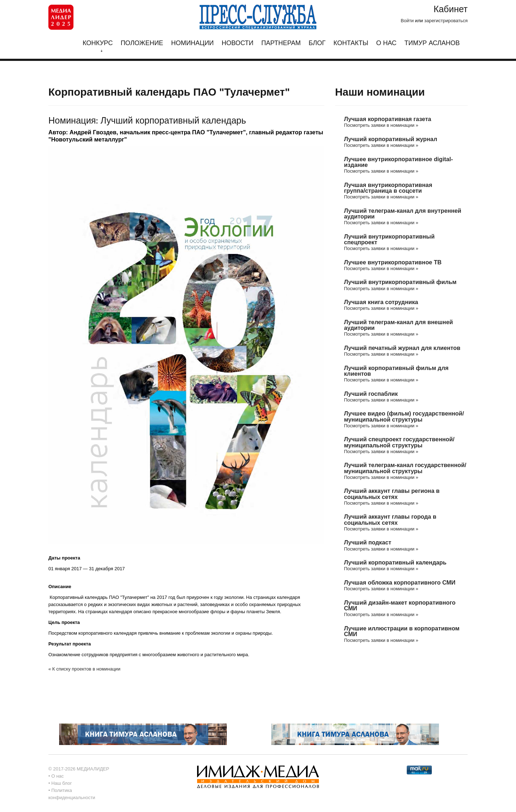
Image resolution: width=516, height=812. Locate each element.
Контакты (351, 43)
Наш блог (61, 783)
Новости (238, 43)
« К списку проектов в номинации (84, 669)
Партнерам (281, 43)
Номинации (192, 43)
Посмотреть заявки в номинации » (381, 125)
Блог (317, 43)
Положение (142, 43)
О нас (386, 43)
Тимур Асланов (432, 43)
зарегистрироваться (446, 21)
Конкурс (97, 46)
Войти (407, 21)
